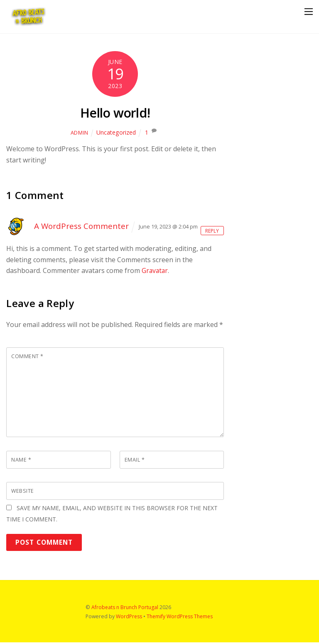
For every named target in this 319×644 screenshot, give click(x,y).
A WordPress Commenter (82, 226)
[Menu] (309, 12)
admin (79, 133)
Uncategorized (116, 132)
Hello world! (115, 112)
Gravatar (155, 270)
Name (21, 460)
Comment (27, 356)
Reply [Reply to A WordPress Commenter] (211, 231)
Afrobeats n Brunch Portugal (125, 609)
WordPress (129, 618)
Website (23, 492)
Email (135, 460)
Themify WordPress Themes (181, 618)
